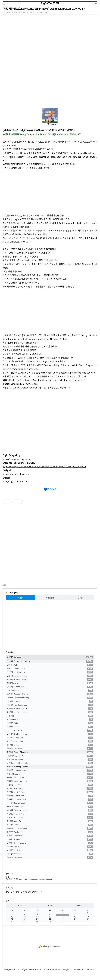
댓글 (4, 585)
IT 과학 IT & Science (50, 730)
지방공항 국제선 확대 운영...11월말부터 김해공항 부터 (26, 168)
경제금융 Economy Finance (50, 770)
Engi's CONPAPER (50, 4)
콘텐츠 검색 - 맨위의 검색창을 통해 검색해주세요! (24, 892)
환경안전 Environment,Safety (50, 698)
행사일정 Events (50, 745)
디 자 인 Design (50, 690)
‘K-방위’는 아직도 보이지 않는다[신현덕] (20, 256)
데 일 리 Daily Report (50, 756)
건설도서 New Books (50, 741)
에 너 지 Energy (50, 683)
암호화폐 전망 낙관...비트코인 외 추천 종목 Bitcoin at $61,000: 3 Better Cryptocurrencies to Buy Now (49, 373)
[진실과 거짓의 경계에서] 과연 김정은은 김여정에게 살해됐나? (30, 346)
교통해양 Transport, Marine (50, 694)
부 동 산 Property (50, 774)
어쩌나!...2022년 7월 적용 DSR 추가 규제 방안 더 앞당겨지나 (29, 249)
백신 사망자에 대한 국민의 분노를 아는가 (21, 343)
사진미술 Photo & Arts (50, 814)
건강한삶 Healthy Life (50, 789)
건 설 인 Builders (50, 720)
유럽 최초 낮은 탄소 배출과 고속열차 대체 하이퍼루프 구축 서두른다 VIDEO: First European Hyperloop (49, 153)
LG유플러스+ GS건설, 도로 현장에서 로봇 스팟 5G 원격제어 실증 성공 (33, 215)
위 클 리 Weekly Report (50, 759)
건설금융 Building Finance (50, 709)
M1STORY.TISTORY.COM (34, 970)
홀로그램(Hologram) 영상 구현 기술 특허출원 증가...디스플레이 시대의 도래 (36, 219)
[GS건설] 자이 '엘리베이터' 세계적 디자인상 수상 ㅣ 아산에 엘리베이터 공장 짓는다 (39, 164)
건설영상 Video (50, 727)
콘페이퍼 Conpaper (50, 657)
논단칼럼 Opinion (50, 723)
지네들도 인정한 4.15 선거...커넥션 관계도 (21, 283)
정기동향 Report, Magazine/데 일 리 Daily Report (18, 12)
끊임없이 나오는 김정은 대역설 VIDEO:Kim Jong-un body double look (35, 361)
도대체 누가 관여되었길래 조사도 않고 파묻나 (22, 354)
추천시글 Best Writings (50, 818)
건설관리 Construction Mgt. (50, 712)
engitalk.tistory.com (18, 481)
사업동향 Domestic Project (50, 672)
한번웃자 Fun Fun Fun (50, 832)
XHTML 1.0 (50, 970)
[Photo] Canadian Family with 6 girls (20, 384)
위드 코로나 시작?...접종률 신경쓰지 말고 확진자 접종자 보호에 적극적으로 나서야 (38, 358)
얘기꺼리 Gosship (50, 847)
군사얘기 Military (50, 839)
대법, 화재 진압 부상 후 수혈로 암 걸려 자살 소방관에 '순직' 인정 (31, 275)
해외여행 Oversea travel (50, 796)
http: (5, 481)
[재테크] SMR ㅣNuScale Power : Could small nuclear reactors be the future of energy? (44, 380)
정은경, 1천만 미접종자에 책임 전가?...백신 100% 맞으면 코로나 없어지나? (35, 279)
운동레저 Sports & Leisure (50, 803)
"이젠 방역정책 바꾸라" (13, 271)
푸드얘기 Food (50, 825)
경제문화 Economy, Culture (50, 767)
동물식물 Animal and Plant (50, 828)
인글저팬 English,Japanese (50, 734)
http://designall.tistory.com (16, 474)
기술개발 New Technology (50, 705)
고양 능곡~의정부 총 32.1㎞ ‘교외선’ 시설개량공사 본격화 (28, 149)
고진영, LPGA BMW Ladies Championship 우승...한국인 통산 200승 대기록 (36, 387)
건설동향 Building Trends (50, 680)
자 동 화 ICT (50, 716)
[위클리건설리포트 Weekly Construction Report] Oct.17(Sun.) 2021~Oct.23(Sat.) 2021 (43, 134)
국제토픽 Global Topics (50, 807)
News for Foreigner (50, 749)
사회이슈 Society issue (50, 778)
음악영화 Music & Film (50, 792)
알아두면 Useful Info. (50, 836)
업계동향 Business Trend (50, 687)
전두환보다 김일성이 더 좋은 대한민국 (19, 350)
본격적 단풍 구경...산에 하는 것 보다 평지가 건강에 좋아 (27, 253)
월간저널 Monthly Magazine (50, 763)
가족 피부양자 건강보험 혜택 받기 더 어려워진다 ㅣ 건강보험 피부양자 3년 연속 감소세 (40, 286)
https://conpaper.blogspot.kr (17, 459)
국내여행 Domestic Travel (50, 799)
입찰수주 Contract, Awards (50, 676)
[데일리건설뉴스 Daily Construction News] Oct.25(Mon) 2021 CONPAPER (44, 9)
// (8, 481)
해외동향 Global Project (50, 669)
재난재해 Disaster (50, 701)
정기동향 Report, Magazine (50, 752)
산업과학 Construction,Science (50, 661)
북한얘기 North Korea (50, 850)
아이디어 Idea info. (50, 821)
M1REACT (13, 970)
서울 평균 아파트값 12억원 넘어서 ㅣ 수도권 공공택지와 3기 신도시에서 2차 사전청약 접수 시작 (44, 376)
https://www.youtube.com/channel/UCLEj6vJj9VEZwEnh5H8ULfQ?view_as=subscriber (44, 466)
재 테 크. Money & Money (50, 781)
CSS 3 (59, 970)
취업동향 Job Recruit (50, 785)
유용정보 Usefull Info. (50, 738)
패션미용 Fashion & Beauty (50, 810)
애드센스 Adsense (50, 854)
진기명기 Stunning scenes (50, 843)
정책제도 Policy (50, 665)
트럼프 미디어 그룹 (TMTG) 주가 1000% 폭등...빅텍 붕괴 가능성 (31, 260)
